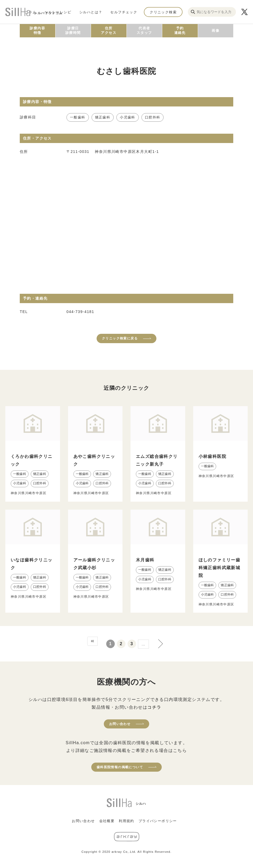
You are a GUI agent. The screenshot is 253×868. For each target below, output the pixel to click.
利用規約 (127, 821)
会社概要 (107, 821)
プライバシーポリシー (158, 821)
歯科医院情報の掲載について (120, 767)
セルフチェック (124, 12)
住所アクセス (109, 30)
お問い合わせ (120, 724)
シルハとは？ (91, 12)
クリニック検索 (163, 12)
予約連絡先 (180, 30)
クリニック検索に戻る (120, 338)
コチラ (154, 707)
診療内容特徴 (37, 30)
